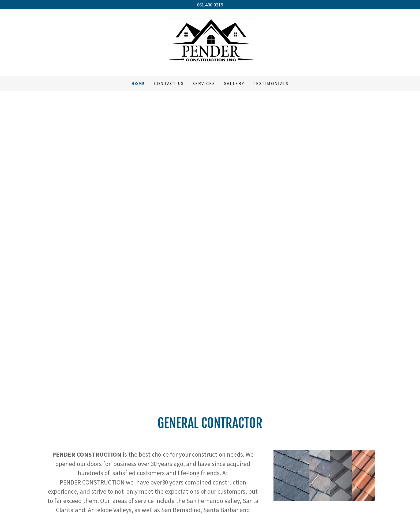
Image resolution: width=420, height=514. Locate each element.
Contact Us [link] (169, 83)
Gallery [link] (234, 83)
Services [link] (204, 83)
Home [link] (138, 83)
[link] (210, 42)
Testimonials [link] (271, 83)
